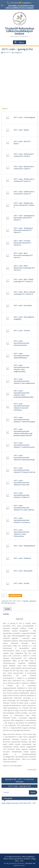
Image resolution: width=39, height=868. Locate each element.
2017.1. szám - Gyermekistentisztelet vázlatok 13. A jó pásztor (22, 520)
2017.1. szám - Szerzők (21, 583)
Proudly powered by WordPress (14, 863)
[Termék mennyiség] (4, 596)
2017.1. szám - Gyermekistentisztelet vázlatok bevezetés (22, 343)
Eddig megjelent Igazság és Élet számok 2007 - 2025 (19, 803)
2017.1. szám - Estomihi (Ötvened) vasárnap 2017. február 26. (23, 243)
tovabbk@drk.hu (26, 3)
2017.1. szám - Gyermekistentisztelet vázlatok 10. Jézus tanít (22, 483)
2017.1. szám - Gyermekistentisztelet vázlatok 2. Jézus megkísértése (24, 381)
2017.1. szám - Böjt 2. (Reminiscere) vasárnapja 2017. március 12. (24, 268)
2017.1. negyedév (23, 601)
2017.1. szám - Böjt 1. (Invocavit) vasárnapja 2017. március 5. (23, 255)
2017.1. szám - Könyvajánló (23, 571)
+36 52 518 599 (14, 3)
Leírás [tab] (7, 609)
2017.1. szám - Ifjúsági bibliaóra (24, 546)
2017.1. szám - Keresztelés (23, 306)
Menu (19, 42)
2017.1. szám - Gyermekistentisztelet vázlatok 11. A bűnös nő (22, 495)
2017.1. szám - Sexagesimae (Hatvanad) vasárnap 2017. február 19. (23, 230)
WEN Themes (20, 865)
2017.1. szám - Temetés (22, 331)
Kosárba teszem (15, 596)
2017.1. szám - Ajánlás (21, 130)
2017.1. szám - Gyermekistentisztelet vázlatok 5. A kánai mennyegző (24, 420)
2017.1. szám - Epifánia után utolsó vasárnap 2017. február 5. (24, 205)
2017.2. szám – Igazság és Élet (20, 786)
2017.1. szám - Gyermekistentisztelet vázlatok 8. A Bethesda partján (24, 458)
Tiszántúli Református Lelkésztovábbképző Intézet (20, 31)
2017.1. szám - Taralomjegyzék (24, 117)
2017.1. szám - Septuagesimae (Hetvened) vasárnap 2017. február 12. (24, 218)
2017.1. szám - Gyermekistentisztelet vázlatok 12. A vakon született (24, 508)
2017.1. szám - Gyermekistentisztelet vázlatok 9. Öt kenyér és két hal (24, 470)
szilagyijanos (18, 52)
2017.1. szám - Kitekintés (22, 558)
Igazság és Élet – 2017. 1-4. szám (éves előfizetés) (20, 781)
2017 (11, 601)
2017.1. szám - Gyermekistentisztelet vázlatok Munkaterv (22, 356)
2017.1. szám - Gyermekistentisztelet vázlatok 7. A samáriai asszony (24, 445)
